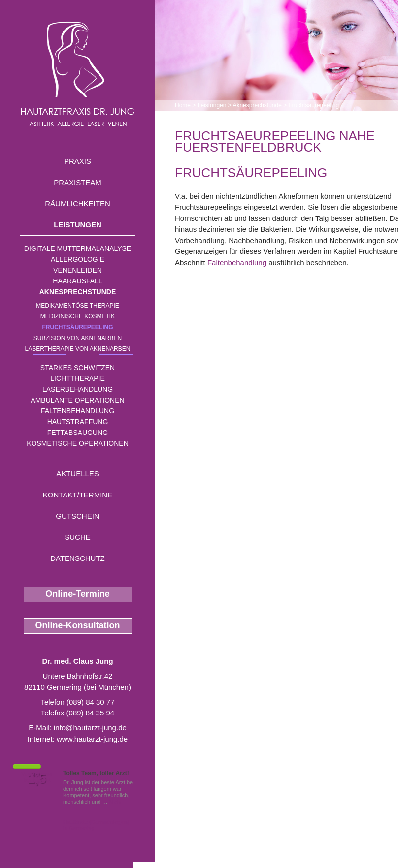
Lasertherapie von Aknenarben (78, 349)
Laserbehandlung (78, 389)
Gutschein (77, 516)
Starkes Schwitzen (78, 368)
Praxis (78, 161)
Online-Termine (78, 594)
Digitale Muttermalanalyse (78, 248)
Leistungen (78, 225)
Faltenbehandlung (78, 411)
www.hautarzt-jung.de (92, 739)
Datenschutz (78, 558)
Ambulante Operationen (77, 400)
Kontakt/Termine (78, 495)
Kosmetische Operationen (78, 443)
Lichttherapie (77, 378)
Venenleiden (78, 270)
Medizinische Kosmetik (78, 316)
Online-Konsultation (78, 625)
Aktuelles (78, 474)
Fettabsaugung (78, 433)
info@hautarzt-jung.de (90, 728)
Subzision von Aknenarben (78, 338)
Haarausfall (77, 281)
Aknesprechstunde (78, 292)
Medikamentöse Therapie (77, 306)
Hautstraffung (78, 422)
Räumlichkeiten (78, 203)
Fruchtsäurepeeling (77, 327)
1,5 (37, 779)
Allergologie (78, 259)
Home (183, 105)
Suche (78, 537)
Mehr (116, 802)
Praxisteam (78, 182)
